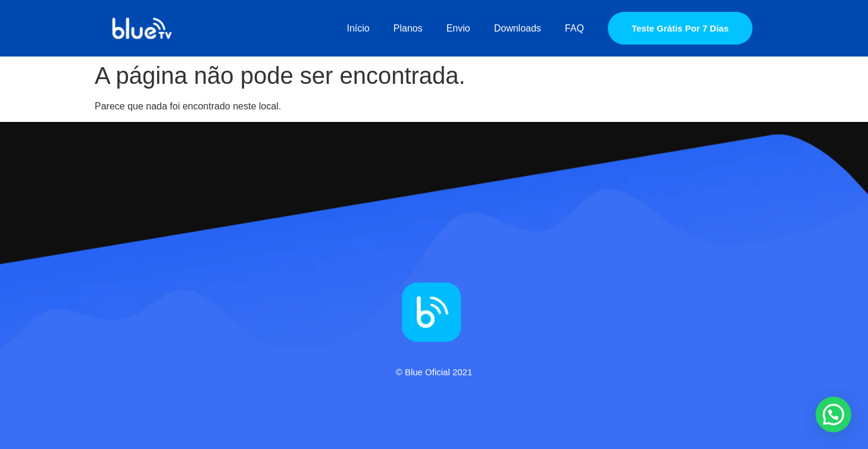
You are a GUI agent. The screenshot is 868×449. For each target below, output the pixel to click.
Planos (408, 28)
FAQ (574, 28)
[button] (833, 415)
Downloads (518, 28)
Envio (458, 28)
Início (358, 28)
